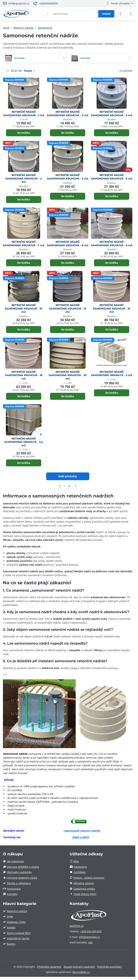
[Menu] (131, 14)
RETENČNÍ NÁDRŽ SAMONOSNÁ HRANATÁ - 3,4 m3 (24, 442)
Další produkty (68, 476)
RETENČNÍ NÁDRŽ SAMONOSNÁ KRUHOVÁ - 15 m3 (112, 308)
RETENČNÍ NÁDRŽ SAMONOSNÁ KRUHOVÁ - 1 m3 (24, 114)
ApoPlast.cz (77, 926)
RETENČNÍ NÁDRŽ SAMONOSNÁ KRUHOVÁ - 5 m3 (68, 177)
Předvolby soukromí (49, 967)
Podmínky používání (109, 967)
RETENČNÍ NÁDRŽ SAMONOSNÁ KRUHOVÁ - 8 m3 (68, 244)
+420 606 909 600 (91, 931)
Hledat (106, 14)
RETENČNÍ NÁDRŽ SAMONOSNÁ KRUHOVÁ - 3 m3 (112, 114)
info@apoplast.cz (89, 937)
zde (90, 942)
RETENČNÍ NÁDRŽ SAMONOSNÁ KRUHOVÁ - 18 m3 (24, 375)
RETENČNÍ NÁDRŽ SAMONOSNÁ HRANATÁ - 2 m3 (112, 374)
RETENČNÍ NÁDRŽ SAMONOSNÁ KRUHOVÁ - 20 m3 (68, 375)
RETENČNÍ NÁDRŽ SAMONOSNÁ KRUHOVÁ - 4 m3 (24, 178)
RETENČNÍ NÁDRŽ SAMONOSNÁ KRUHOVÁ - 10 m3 (24, 308)
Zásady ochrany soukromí (79, 967)
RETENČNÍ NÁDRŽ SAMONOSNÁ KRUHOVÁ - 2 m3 (68, 114)
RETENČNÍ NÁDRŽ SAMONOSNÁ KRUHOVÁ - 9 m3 (112, 244)
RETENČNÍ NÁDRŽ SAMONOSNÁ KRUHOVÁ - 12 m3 (68, 308)
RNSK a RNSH (81, 837)
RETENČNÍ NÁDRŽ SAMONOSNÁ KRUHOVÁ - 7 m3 (24, 244)
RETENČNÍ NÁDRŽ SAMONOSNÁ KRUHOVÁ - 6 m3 (112, 177)
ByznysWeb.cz (81, 972)
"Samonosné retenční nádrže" (82, 831)
